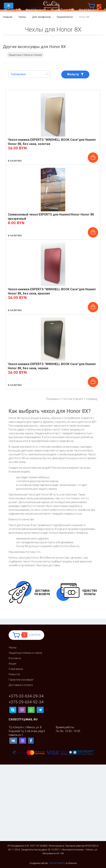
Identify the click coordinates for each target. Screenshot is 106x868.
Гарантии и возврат (21, 680)
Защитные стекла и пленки (25, 55)
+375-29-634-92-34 (26, 702)
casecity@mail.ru (23, 719)
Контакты (15, 658)
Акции (12, 664)
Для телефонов (41, 17)
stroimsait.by (58, 863)
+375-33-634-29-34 (26, 696)
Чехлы (22, 17)
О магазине (16, 669)
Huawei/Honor (65, 17)
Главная (8, 17)
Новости (14, 674)
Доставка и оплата (21, 685)
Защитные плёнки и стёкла (25, 653)
